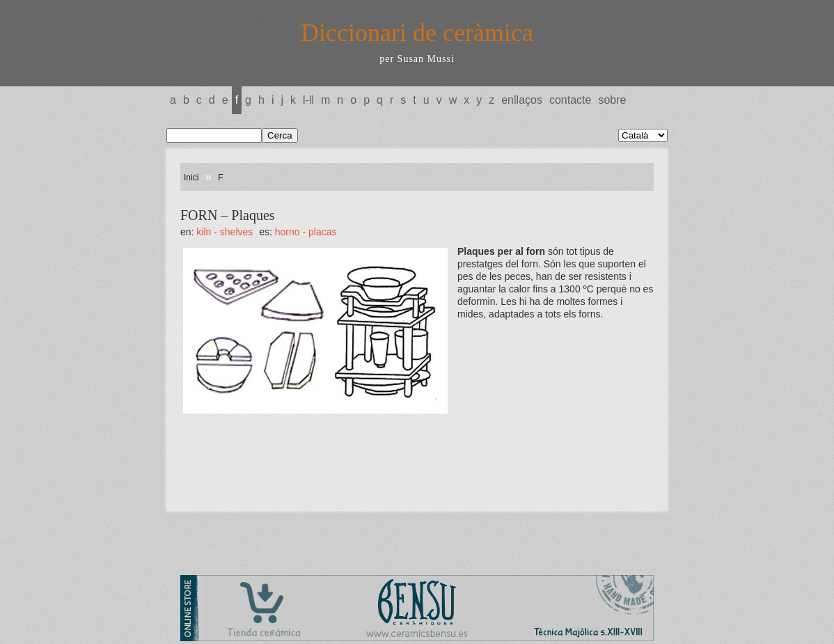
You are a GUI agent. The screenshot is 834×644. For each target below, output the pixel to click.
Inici (191, 178)
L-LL (308, 100)
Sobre (612, 100)
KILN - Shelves (225, 232)
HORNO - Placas (306, 232)
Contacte (570, 100)
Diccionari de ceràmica (417, 33)
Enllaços (522, 100)
